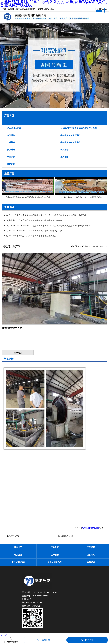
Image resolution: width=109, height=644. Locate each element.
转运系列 (11, 135)
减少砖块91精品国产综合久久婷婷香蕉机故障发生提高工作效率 (34, 220)
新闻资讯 (91, 562)
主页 (79, 246)
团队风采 (11, 164)
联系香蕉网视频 (55, 562)
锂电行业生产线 (14, 128)
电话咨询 (87, 640)
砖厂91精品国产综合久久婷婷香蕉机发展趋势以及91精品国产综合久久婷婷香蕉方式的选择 (46, 215)
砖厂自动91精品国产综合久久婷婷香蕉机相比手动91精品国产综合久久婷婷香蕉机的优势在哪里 (48, 226)
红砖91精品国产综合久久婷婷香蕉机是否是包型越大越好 (31, 236)
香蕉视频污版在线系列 (70, 135)
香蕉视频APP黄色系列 (70, 142)
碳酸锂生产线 (67, 536)
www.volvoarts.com (91, 528)
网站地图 (4, 635)
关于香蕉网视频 (18, 562)
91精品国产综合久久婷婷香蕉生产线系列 (78, 128)
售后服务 (64, 150)
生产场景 (64, 157)
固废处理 (11, 150)
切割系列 (11, 157)
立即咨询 (18, 353)
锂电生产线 (14, 536)
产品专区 (87, 246)
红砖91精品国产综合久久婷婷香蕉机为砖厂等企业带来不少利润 (34, 231)
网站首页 (18, 547)
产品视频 (11, 142)
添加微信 (44, 640)
